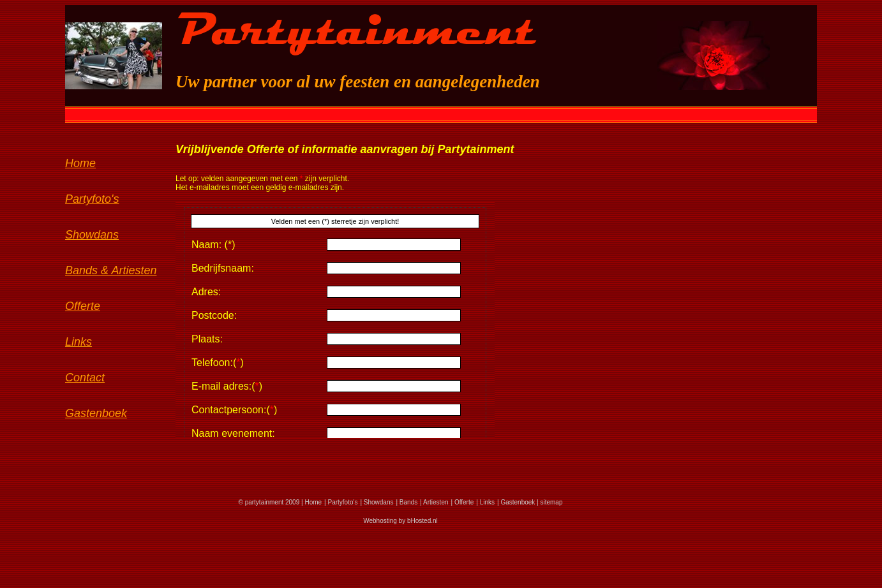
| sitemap (549, 502)
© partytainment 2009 (269, 502)
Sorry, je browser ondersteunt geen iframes (335, 320)
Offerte (83, 306)
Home (80, 163)
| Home (310, 502)
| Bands (407, 502)
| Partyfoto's (341, 502)
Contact (85, 378)
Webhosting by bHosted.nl (400, 521)
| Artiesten (434, 502)
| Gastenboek (516, 502)
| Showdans (377, 502)
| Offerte (463, 502)
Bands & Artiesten (111, 270)
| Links (485, 502)
